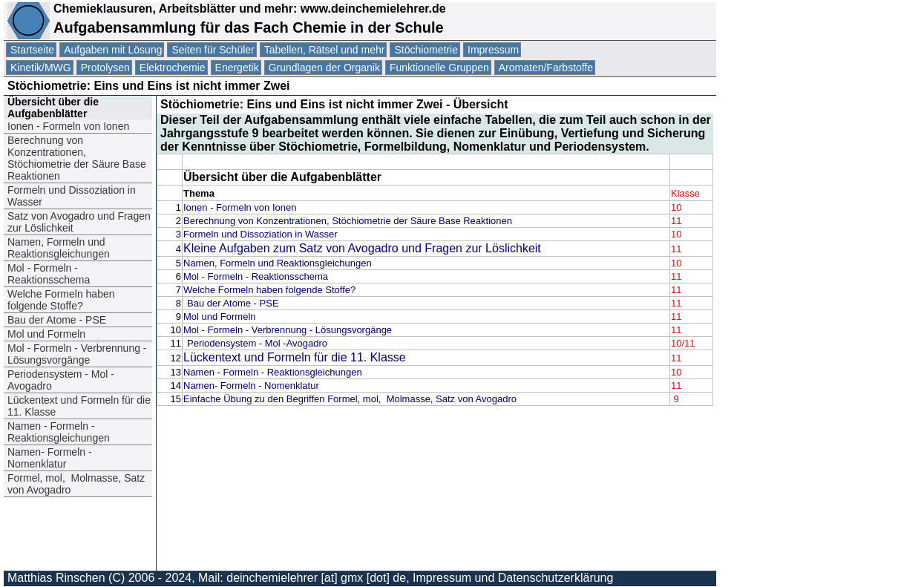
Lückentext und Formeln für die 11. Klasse (79, 406)
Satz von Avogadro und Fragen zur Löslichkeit (79, 222)
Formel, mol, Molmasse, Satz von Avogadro (76, 484)
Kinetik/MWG (41, 68)
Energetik (237, 68)
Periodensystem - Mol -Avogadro (61, 380)
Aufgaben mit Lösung (113, 50)
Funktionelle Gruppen (439, 68)
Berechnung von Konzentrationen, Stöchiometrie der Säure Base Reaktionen (77, 158)
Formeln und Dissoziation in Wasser (72, 196)
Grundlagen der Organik (324, 68)
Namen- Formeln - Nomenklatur (50, 458)
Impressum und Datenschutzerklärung (513, 578)
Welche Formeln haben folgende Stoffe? (61, 300)
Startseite (32, 50)
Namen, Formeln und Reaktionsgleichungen (59, 248)
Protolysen (105, 68)
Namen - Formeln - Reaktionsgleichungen (59, 432)
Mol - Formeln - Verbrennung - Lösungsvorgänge (77, 354)
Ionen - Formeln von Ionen (68, 126)
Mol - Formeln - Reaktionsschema (50, 274)
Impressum (493, 50)
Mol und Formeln (46, 334)
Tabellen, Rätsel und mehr (325, 50)
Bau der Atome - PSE (58, 320)
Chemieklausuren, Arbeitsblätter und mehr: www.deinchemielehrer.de (248, 9)
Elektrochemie (173, 68)
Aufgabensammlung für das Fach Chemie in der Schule (249, 27)
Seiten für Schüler (213, 50)
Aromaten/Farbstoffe (546, 68)
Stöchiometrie (426, 50)
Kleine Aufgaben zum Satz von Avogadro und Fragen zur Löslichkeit (362, 248)
